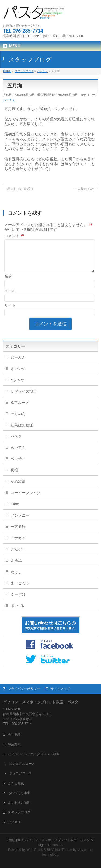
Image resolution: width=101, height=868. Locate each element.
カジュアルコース (22, 764)
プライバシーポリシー (24, 689)
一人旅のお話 (86, 189)
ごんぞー (18, 556)
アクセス (14, 822)
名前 (8, 283)
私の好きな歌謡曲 (18, 189)
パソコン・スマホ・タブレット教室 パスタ (57, 840)
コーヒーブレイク (26, 499)
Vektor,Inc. (85, 850)
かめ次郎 (18, 488)
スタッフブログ (19, 813)
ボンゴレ (18, 612)
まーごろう (20, 590)
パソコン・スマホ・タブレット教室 (34, 754)
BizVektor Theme (60, 850)
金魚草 (16, 567)
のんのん (18, 420)
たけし (16, 578)
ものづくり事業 (19, 793)
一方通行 (18, 533)
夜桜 (14, 477)
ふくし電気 (16, 784)
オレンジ (18, 375)
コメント (14, 236)
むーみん (18, 364)
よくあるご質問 (19, 803)
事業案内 (14, 744)
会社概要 (14, 735)
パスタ (16, 443)
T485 (15, 510)
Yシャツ (17, 386)
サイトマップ (60, 689)
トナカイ (18, 544)
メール (10, 297)
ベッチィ (9, 100)
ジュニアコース (20, 774)
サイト (10, 312)
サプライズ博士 (24, 398)
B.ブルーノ (20, 409)
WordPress (35, 850)
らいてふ (18, 454)
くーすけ (18, 601)
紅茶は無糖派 (22, 432)
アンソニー (20, 522)
